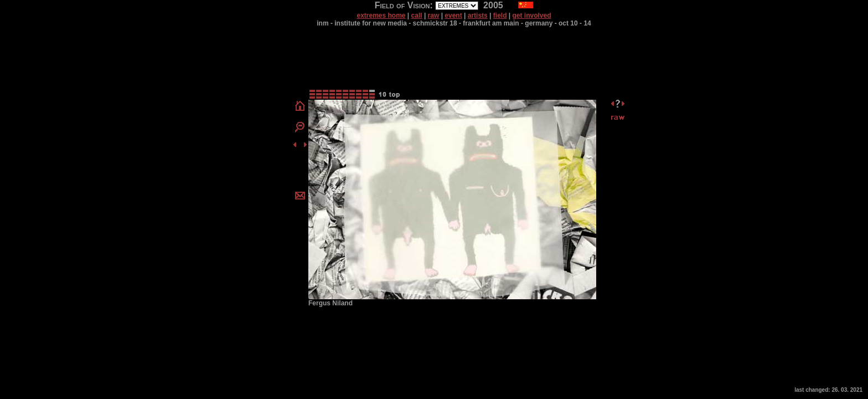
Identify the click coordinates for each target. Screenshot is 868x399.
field (500, 16)
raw (434, 16)
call (417, 16)
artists (478, 16)
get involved (532, 16)
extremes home (381, 16)
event (453, 16)
